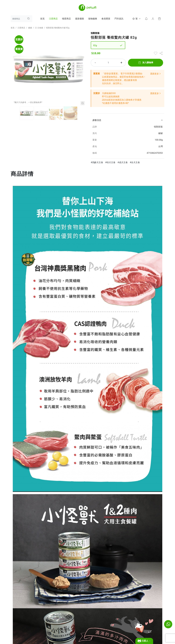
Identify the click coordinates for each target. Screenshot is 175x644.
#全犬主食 (135, 162)
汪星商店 (53, 19)
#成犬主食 (123, 162)
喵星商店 (66, 19)
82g (95, 45)
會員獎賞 (106, 19)
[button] (136, 19)
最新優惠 (80, 19)
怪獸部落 (95, 33)
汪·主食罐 (39, 28)
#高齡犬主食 (97, 162)
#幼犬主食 (110, 162)
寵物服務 (93, 19)
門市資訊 (119, 19)
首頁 (42, 19)
